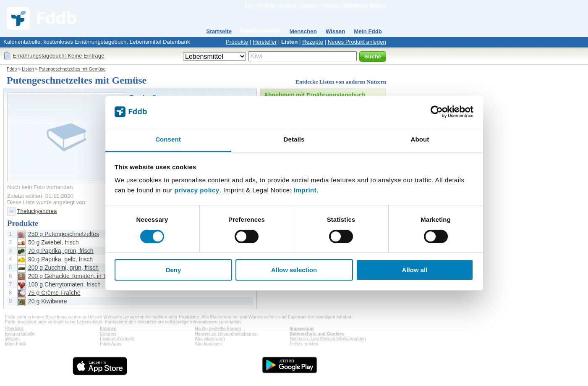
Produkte (237, 42)
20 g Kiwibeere (48, 301)
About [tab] (420, 139)
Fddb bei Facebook (277, 5)
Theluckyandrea (37, 211)
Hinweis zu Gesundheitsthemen (226, 333)
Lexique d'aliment (117, 339)
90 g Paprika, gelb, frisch (60, 259)
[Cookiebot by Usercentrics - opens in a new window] (437, 112)
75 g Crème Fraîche (54, 293)
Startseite (219, 31)
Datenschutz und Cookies (317, 333)
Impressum (302, 328)
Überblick (14, 328)
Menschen (303, 31)
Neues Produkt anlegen (357, 42)
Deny (174, 270)
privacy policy (197, 190)
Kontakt (308, 5)
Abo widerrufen (210, 339)
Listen (289, 42)
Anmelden (354, 5)
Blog (249, 5)
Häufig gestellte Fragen (218, 328)
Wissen (336, 31)
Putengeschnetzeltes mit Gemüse (72, 69)
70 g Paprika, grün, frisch (61, 251)
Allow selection (294, 270)
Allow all (415, 270)
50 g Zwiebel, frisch (54, 242)
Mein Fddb (368, 31)
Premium (330, 5)
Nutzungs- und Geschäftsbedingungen (328, 339)
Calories (108, 333)
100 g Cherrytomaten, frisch (64, 284)
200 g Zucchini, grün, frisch (63, 268)
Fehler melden (304, 344)
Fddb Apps (111, 344)
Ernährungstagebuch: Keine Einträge (59, 56)
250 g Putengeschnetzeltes (64, 234)
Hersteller (265, 42)
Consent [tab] (168, 139)
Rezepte (313, 42)
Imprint (305, 190)
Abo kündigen (208, 344)
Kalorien (108, 328)
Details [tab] (294, 139)
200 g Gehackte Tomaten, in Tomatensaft (82, 276)
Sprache (378, 5)
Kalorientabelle (261, 30)
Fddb (12, 69)
